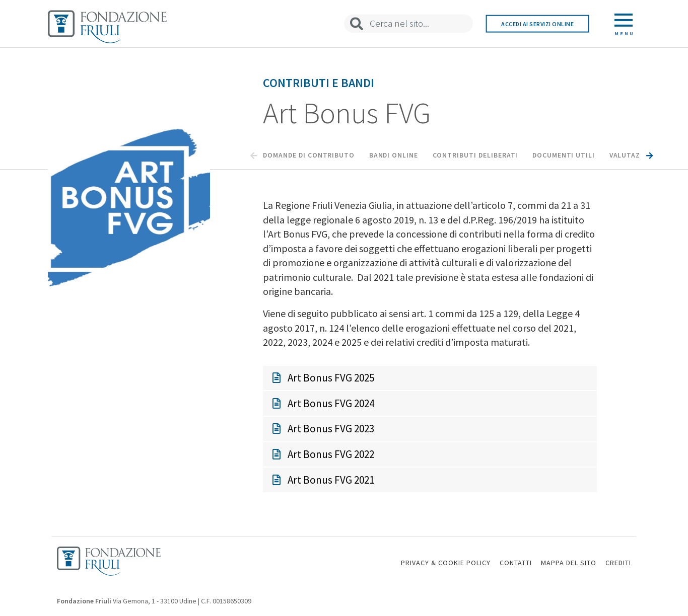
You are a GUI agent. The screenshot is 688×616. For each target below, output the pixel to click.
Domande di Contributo (309, 155)
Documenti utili (564, 155)
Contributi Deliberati (475, 155)
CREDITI (618, 563)
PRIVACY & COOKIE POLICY (446, 563)
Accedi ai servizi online (537, 23)
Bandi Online (394, 155)
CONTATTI (516, 563)
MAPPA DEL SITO (569, 563)
